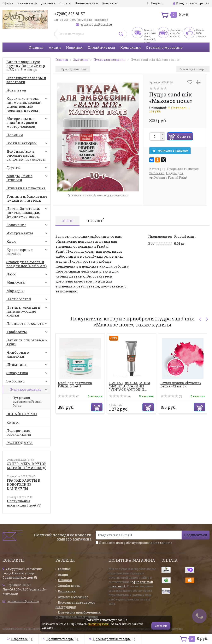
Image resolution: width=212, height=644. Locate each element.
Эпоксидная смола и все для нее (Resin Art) (27, 264)
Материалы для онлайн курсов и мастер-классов (28, 122)
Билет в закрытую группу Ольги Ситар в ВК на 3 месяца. (26, 66)
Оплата (65, 3)
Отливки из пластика (26, 188)
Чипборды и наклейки (28, 354)
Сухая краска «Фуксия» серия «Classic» (181, 384)
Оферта (8, 3)
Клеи (28, 242)
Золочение (28, 226)
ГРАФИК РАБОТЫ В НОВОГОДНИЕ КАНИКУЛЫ (23, 484)
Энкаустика (28, 374)
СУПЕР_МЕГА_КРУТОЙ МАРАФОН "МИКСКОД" (27, 466)
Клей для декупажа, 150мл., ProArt (75, 384)
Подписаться (196, 535)
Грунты (28, 168)
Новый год (16, 90)
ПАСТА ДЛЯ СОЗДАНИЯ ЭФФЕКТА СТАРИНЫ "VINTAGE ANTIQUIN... (130, 386)
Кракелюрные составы (28, 252)
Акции (55, 47)
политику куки (98, 624)
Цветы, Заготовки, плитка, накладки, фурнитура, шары (28, 212)
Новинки (74, 47)
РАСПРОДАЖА (20, 443)
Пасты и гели (28, 300)
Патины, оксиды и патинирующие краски (28, 311)
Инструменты (28, 234)
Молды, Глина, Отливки (28, 178)
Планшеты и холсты (28, 324)
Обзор (67, 221)
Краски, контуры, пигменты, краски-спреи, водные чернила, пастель (28, 104)
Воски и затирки (28, 144)
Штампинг (28, 365)
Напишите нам (86, 3)
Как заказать (27, 3)
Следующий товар (193, 69)
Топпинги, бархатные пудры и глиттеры (28, 198)
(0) (69, 396)
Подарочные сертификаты (19, 432)
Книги (13, 422)
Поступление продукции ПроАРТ (24, 503)
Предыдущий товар (73, 69)
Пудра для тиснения (29, 391)
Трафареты (28, 333)
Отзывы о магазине (164, 47)
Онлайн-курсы (101, 47)
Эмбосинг (28, 382)
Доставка (48, 3)
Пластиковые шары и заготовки (26, 80)
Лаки (28, 275)
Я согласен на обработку (134, 543)
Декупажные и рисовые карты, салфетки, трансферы (28, 155)
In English (155, 3)
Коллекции (131, 47)
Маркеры (15, 291)
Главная (36, 47)
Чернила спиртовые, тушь (28, 342)
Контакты (110, 3)
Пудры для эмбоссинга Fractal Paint (27, 402)
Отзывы (95, 220)
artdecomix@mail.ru (96, 24)
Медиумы (28, 283)
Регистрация (199, 3)
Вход (178, 3)
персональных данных (154, 543)
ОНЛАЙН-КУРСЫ (22, 414)
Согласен (161, 626)
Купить (184, 136)
